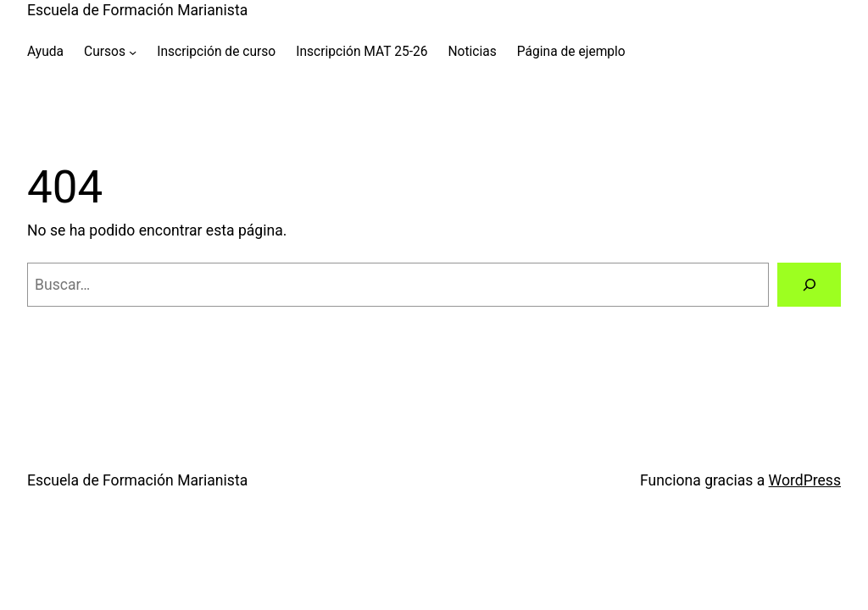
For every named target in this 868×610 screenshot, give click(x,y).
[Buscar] (809, 284)
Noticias (472, 52)
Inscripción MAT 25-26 (362, 52)
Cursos (105, 52)
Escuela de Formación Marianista (137, 10)
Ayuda (45, 52)
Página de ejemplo (571, 52)
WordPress (805, 480)
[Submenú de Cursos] (133, 51)
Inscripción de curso (216, 52)
